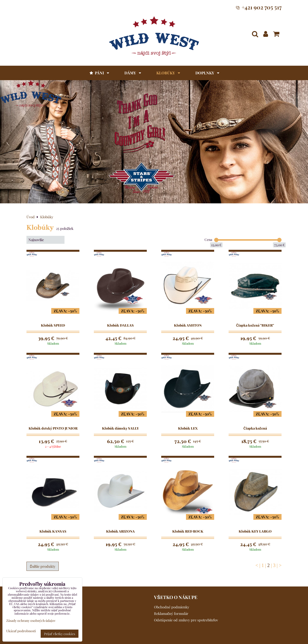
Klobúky (168, 73)
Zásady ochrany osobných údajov (31, 620)
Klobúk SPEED (53, 325)
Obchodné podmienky (172, 607)
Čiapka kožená (255, 428)
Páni (99, 73)
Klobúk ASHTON (188, 325)
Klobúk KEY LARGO (255, 531)
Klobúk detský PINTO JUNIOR (53, 428)
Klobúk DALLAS (120, 325)
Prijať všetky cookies (60, 634)
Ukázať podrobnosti (21, 631)
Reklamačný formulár (171, 613)
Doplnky (207, 73)
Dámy (133, 73)
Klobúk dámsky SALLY (120, 428)
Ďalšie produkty (43, 566)
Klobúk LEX (188, 428)
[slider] (216, 240)
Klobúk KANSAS (53, 531)
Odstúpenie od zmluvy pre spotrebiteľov (186, 620)
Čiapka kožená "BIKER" (255, 325)
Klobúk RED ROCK (188, 531)
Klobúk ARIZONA (120, 531)
